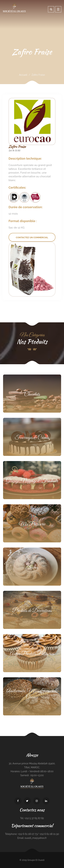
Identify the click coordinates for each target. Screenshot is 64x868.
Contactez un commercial (32, 237)
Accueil (23, 75)
